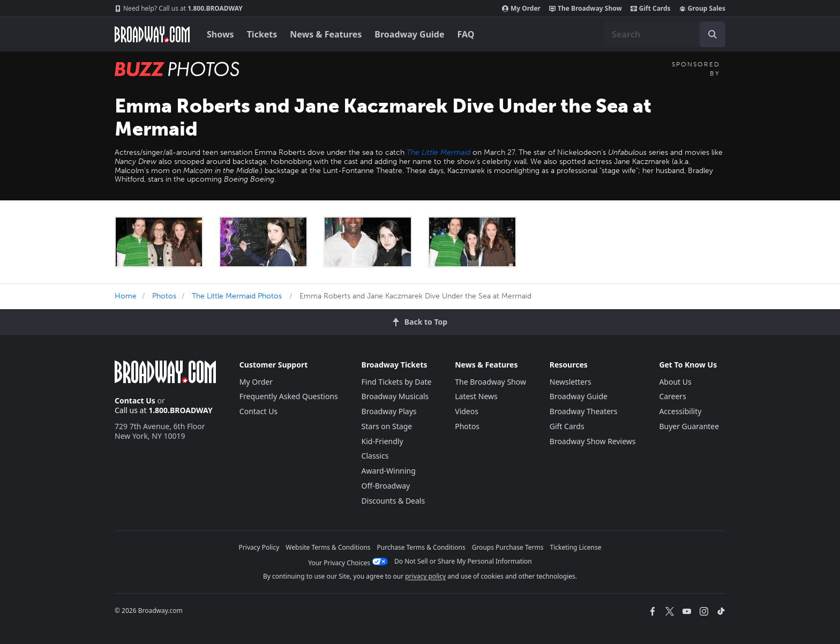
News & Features (326, 34)
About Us (675, 382)
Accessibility (680, 411)
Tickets (262, 34)
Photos (164, 296)
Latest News (476, 396)
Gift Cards (651, 9)
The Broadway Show (586, 9)
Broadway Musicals (395, 396)
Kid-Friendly (382, 441)
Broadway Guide (409, 34)
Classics (375, 456)
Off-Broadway (386, 486)
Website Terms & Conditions (328, 547)
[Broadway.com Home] (152, 34)
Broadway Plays (389, 411)
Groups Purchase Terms (508, 547)
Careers (672, 396)
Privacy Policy (259, 547)
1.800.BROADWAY (179, 9)
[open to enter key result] (712, 34)
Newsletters (571, 382)
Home (126, 296)
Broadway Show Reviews (593, 441)
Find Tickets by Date (397, 382)
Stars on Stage (387, 426)
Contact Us (135, 400)
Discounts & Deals (393, 501)
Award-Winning (389, 471)
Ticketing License (576, 547)
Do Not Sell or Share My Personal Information (463, 561)
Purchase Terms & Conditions (421, 547)
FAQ (466, 34)
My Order (521, 9)
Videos (467, 411)
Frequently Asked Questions (289, 396)
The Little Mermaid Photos (237, 296)
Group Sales (702, 9)
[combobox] (664, 34)
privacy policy (425, 576)
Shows (220, 34)
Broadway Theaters (584, 411)
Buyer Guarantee (689, 426)
